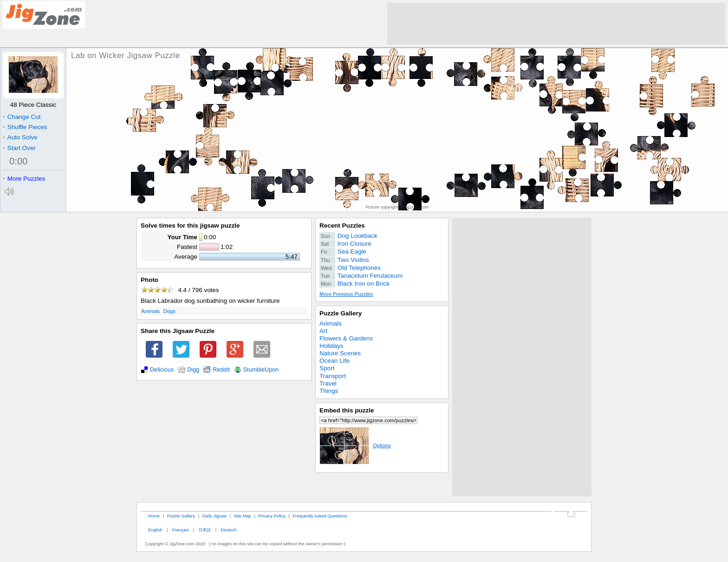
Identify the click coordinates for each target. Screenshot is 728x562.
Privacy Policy (272, 516)
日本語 (205, 530)
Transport (333, 376)
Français (181, 530)
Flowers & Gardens (346, 338)
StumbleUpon (261, 370)
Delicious (162, 370)
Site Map (243, 516)
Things (329, 391)
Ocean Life (335, 361)
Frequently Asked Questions (320, 516)
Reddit (221, 370)
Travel (328, 383)
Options (355, 445)
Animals (150, 311)
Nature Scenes (340, 353)
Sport (327, 368)
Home (154, 516)
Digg (193, 370)
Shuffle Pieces (25, 127)
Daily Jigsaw (214, 516)
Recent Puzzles (342, 225)
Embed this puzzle (347, 410)
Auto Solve (20, 137)
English (155, 530)
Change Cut (22, 117)
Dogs (169, 311)
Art (323, 331)
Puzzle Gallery (341, 313)
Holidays (331, 346)
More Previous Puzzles (346, 294)
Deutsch (228, 530)
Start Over (19, 148)
